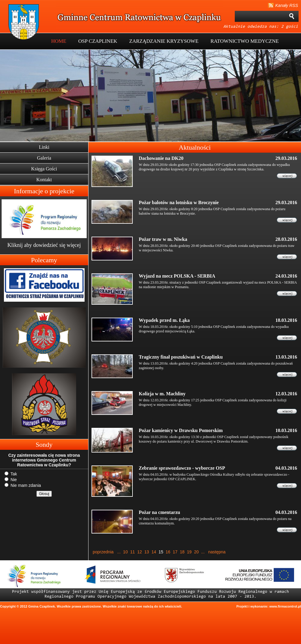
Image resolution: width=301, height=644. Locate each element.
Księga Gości (44, 169)
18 (182, 552)
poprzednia (103, 552)
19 (189, 552)
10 (126, 552)
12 (140, 552)
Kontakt (44, 180)
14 (154, 552)
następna (217, 552)
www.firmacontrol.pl (285, 606)
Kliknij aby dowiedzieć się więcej (44, 245)
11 (132, 552)
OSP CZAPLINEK (98, 41)
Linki (44, 147)
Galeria (44, 158)
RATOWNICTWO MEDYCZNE (245, 41)
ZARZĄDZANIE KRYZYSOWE (164, 41)
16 (168, 552)
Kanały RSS (287, 5)
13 (147, 552)
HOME (59, 41)
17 (175, 552)
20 (197, 552)
